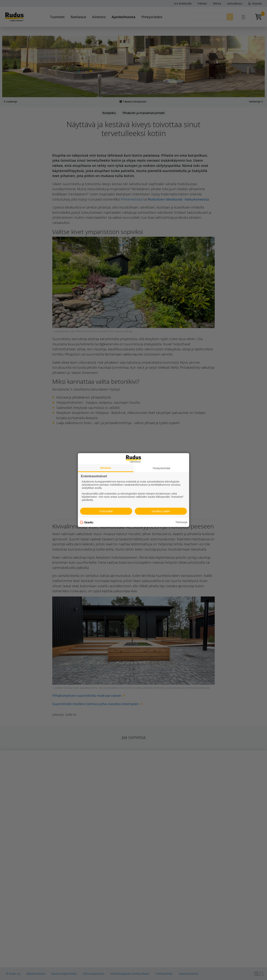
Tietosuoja (181, 522)
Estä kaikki (106, 511)
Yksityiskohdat (161, 468)
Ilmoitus (106, 468)
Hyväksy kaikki (161, 511)
